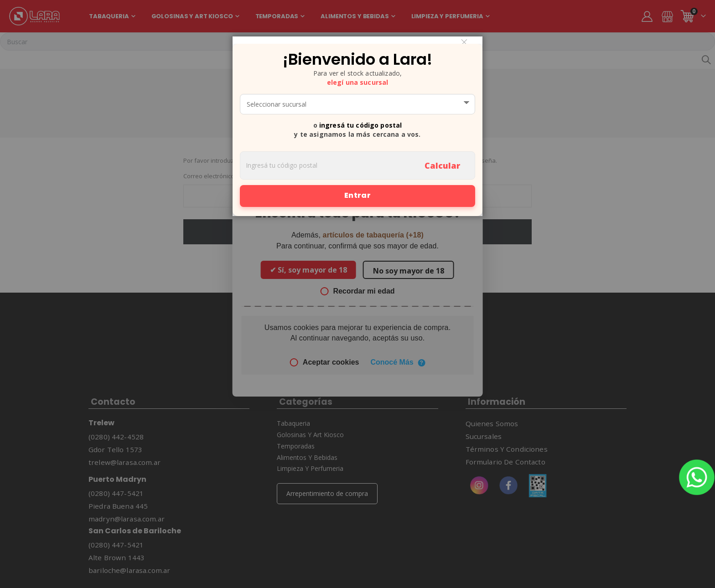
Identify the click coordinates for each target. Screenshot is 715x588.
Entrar (357, 195)
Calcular (442, 165)
